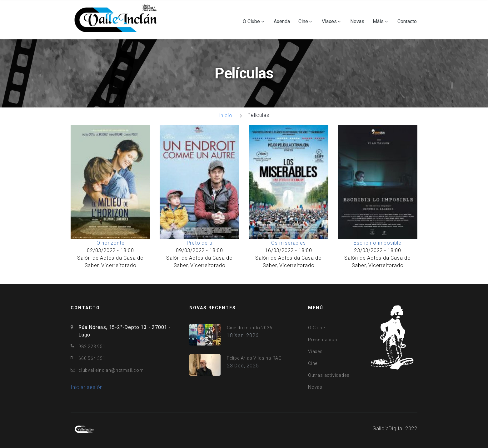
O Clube (251, 22)
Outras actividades (329, 375)
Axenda (282, 22)
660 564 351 (92, 358)
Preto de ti (200, 243)
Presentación (323, 340)
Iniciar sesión (87, 387)
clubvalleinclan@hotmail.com (111, 370)
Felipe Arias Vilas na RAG (254, 358)
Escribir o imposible (378, 243)
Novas (357, 22)
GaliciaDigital (388, 428)
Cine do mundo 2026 (249, 328)
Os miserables (288, 243)
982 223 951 (92, 346)
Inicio (226, 115)
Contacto (407, 22)
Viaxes (329, 22)
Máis (378, 22)
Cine (303, 22)
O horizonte (111, 243)
